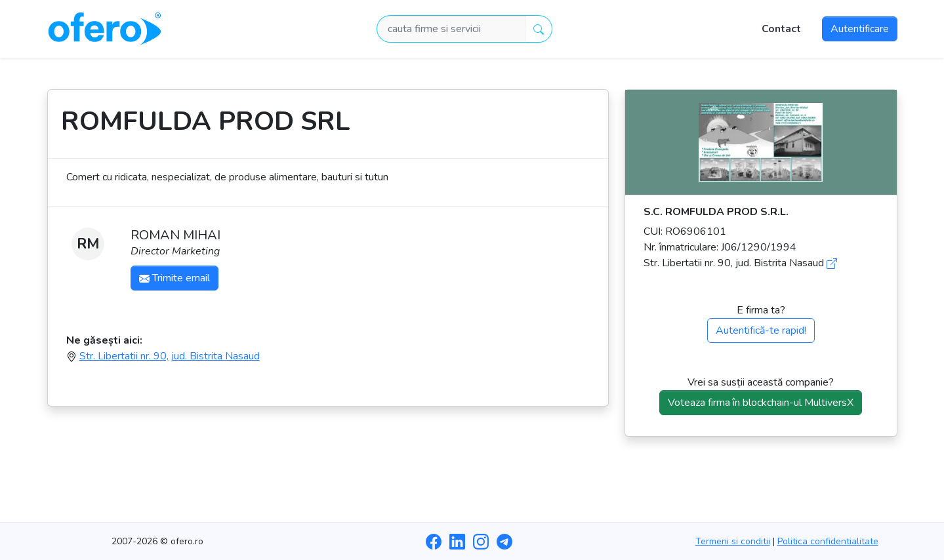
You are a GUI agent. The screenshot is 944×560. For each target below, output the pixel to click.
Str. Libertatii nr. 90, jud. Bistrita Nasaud (170, 356)
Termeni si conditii (733, 541)
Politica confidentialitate (828, 541)
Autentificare (860, 29)
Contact (781, 29)
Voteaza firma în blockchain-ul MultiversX (761, 403)
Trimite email (174, 278)
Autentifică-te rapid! (761, 330)
